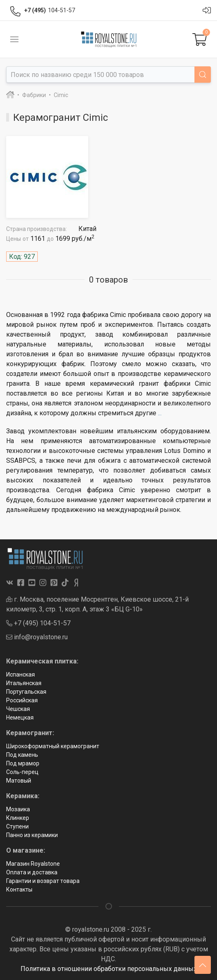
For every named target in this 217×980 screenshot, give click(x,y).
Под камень (22, 755)
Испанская (21, 674)
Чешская (18, 709)
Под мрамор (23, 763)
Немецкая (20, 717)
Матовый (19, 781)
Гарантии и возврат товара (43, 881)
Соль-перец (22, 772)
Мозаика (18, 809)
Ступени (17, 826)
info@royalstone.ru (37, 637)
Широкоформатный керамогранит (53, 746)
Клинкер (18, 818)
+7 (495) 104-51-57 (38, 623)
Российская (22, 700)
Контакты (19, 889)
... (160, 413)
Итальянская (24, 683)
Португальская (26, 692)
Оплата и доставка (32, 872)
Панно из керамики (32, 835)
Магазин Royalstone (33, 864)
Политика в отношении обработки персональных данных (109, 969)
